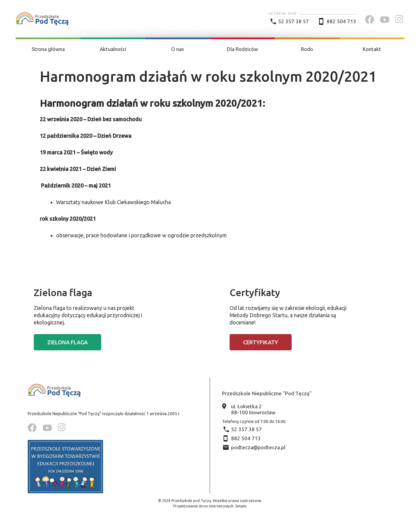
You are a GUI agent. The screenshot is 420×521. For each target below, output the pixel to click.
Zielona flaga (67, 342)
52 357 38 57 (293, 21)
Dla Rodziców (242, 49)
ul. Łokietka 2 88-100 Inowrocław (253, 409)
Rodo (307, 49)
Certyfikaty (261, 342)
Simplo (241, 506)
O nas (178, 49)
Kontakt (372, 49)
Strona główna (48, 49)
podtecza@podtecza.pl (258, 447)
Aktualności (113, 49)
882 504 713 (341, 21)
